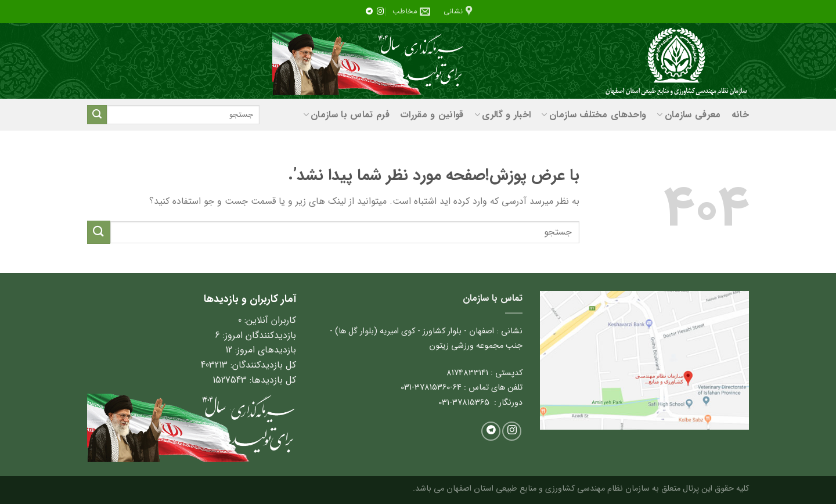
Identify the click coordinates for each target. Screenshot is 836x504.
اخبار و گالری (503, 115)
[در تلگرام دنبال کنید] (369, 12)
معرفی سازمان (689, 115)
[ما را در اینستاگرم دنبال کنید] (380, 12)
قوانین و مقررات (432, 115)
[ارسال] (97, 115)
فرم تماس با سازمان (346, 115)
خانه (740, 115)
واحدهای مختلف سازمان (594, 115)
